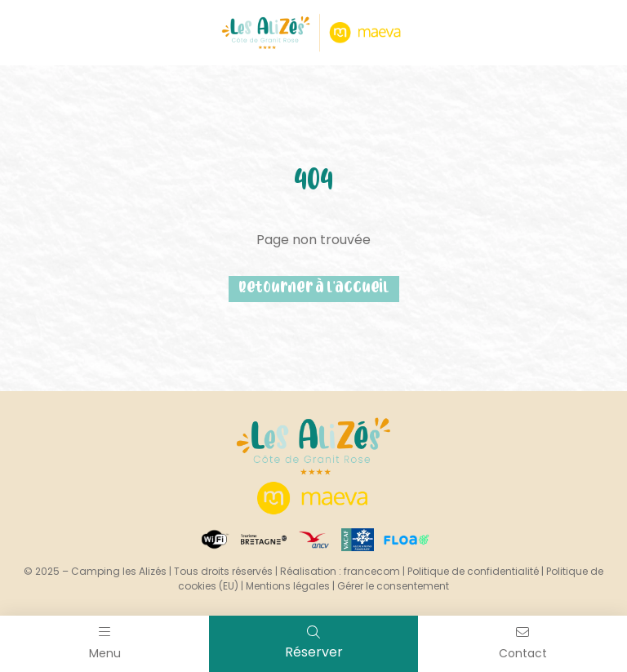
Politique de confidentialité (473, 571)
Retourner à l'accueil (314, 289)
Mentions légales (288, 586)
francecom (372, 571)
